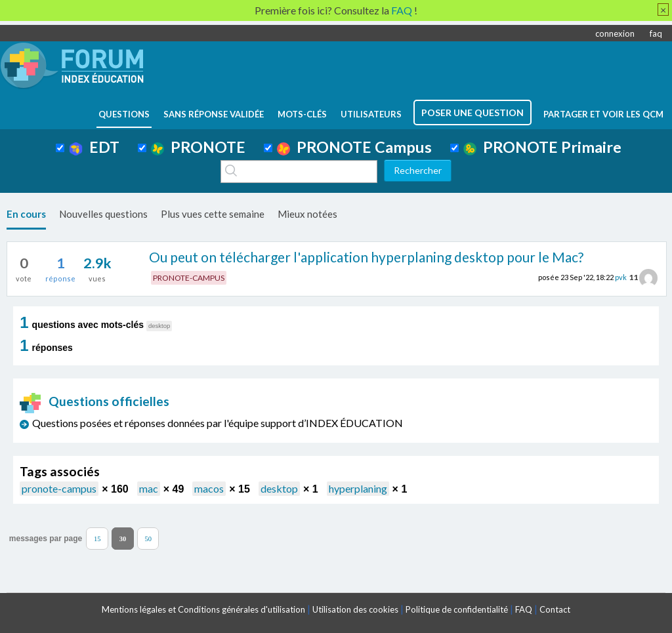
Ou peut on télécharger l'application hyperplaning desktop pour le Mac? (366, 257)
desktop (279, 488)
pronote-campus (59, 488)
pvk (621, 277)
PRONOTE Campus (354, 147)
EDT (94, 147)
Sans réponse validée (214, 114)
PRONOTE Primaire (542, 147)
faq (656, 33)
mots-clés (302, 114)
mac (149, 488)
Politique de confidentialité (457, 609)
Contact (555, 609)
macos (209, 488)
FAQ (524, 609)
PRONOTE (198, 147)
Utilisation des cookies (355, 609)
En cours (26, 214)
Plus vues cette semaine (213, 214)
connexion (615, 33)
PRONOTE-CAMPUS (189, 278)
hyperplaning (358, 488)
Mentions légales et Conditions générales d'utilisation (203, 609)
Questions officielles (94, 401)
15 (97, 538)
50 (148, 538)
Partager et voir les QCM (603, 114)
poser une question (472, 112)
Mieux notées (307, 214)
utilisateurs (371, 114)
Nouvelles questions (103, 214)
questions (124, 114)
